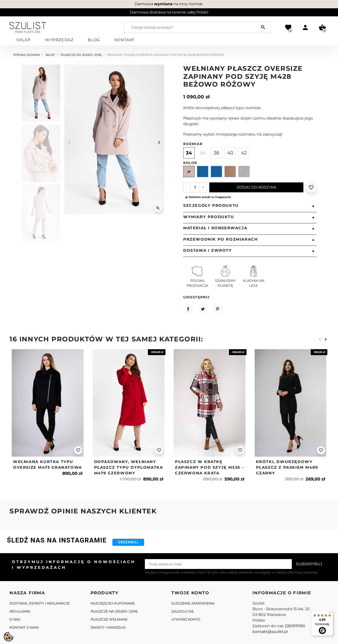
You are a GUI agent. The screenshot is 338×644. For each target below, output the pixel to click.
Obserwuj (128, 542)
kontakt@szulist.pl (270, 632)
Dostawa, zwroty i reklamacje (40, 603)
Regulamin (20, 611)
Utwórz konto (186, 619)
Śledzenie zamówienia (193, 603)
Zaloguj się (183, 611)
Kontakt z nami (24, 627)
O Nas (15, 619)
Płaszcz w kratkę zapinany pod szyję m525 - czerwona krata (209, 467)
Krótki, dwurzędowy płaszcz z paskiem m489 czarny (287, 467)
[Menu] (330, 613)
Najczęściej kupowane (113, 603)
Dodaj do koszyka (256, 187)
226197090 (295, 626)
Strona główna (27, 55)
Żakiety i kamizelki (108, 627)
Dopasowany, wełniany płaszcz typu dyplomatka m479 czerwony (129, 467)
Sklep (50, 55)
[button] (322, 27)
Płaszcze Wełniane (109, 619)
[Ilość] (195, 187)
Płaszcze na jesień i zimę (81, 55)
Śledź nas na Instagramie (57, 540)
